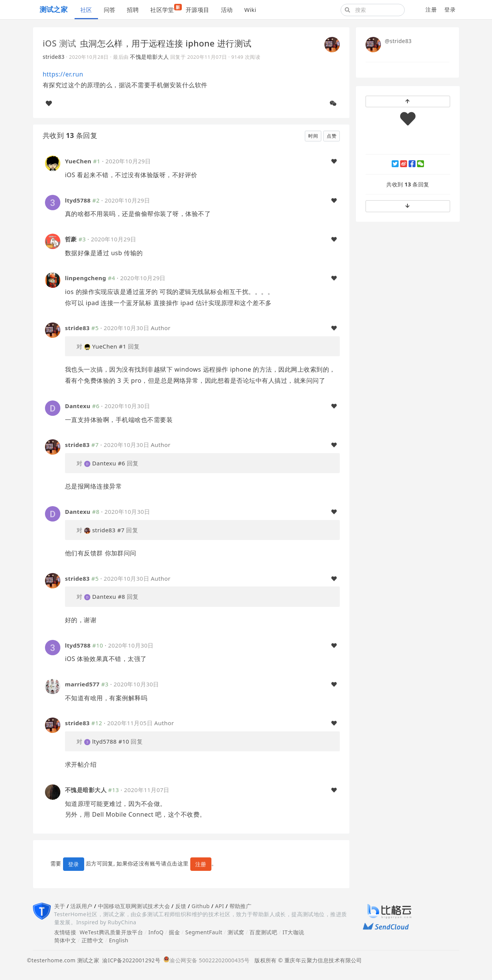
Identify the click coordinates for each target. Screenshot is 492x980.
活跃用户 (81, 906)
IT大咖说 (293, 932)
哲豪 (71, 239)
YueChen (78, 161)
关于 (60, 906)
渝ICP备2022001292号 (130, 960)
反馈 (181, 906)
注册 (431, 9)
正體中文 (93, 940)
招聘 (133, 10)
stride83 (54, 57)
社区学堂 (165, 9)
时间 (313, 136)
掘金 (174, 932)
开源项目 (198, 10)
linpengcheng (86, 278)
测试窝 (236, 932)
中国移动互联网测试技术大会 (134, 906)
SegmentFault (204, 932)
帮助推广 (241, 906)
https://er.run (63, 74)
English (119, 940)
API (219, 906)
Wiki (250, 10)
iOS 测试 (60, 43)
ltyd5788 (78, 200)
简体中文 (65, 940)
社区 (86, 10)
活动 (227, 10)
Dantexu (78, 406)
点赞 (332, 136)
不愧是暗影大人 (149, 57)
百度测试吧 (263, 932)
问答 (110, 10)
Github (200, 906)
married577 (82, 684)
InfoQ (156, 932)
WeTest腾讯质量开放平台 (111, 932)
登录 (450, 9)
